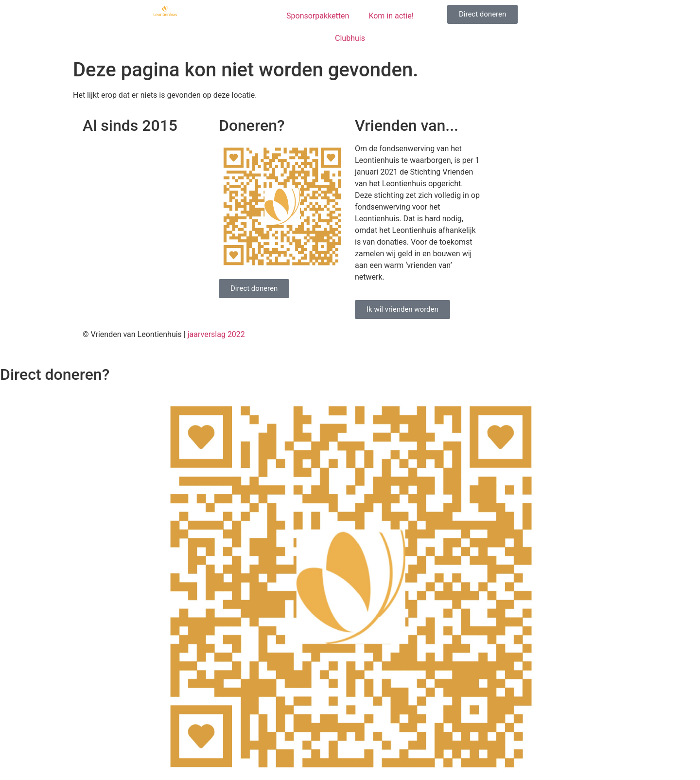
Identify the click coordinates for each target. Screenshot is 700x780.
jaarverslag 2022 (216, 334)
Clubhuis (350, 38)
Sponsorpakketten (318, 16)
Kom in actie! (391, 16)
